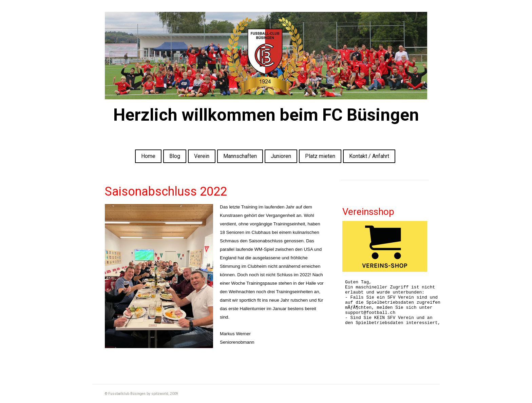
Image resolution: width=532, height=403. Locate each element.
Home (148, 156)
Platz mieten (320, 156)
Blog (175, 156)
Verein (202, 156)
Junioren (281, 156)
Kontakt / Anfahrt (369, 156)
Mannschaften (240, 156)
